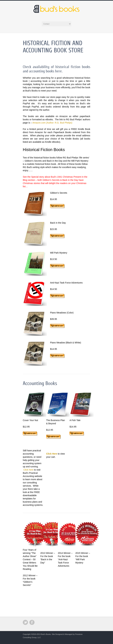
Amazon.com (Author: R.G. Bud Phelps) (52, 123)
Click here (28, 470)
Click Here (52, 454)
